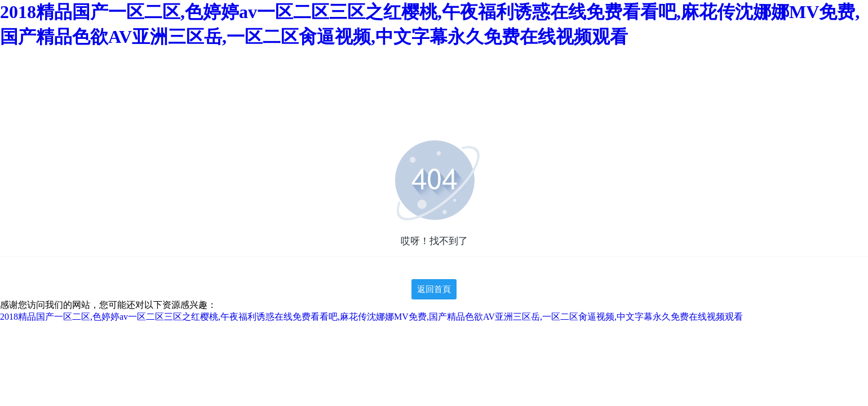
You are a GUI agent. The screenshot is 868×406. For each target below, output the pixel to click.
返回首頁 (434, 289)
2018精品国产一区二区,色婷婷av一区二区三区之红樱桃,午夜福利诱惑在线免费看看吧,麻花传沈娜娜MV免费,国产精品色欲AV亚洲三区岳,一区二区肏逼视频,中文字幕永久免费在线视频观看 (371, 317)
